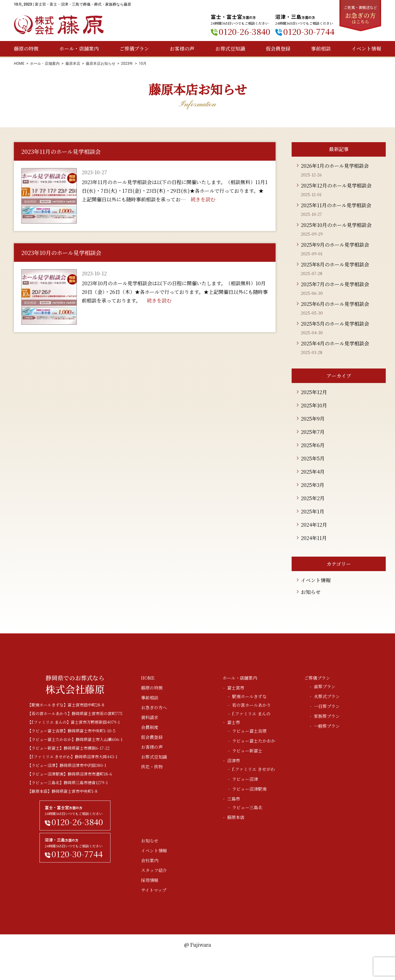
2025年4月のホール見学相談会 (335, 343)
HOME (19, 64)
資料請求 (150, 717)
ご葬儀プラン (134, 49)
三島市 (234, 799)
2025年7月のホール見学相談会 (335, 284)
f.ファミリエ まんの (251, 714)
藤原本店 (73, 64)
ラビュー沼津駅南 (249, 789)
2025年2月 (313, 498)
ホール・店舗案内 (79, 49)
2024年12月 (314, 525)
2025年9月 (313, 419)
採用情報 (150, 880)
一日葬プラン (327, 706)
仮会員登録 (278, 49)
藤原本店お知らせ (101, 64)
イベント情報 (366, 49)
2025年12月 (314, 392)
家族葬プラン (327, 716)
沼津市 (234, 760)
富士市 (234, 722)
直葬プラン (325, 686)
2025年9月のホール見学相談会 (335, 245)
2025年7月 (313, 432)
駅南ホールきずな (249, 696)
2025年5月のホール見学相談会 (335, 324)
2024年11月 (314, 538)
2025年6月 (313, 445)
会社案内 (150, 860)
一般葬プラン (327, 726)
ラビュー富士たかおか (254, 741)
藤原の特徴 (26, 49)
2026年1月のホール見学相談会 (335, 166)
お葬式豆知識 (230, 49)
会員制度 (150, 727)
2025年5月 (313, 458)
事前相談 (321, 49)
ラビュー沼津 (245, 779)
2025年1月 (313, 511)
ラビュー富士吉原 (249, 731)
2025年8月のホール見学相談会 (335, 264)
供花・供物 (152, 767)
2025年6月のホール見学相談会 (335, 304)
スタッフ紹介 (154, 870)
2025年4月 (313, 472)
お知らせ (311, 592)
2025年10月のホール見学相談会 (336, 225)
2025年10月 (314, 405)
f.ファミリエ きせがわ (254, 769)
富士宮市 (236, 688)
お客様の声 (182, 49)
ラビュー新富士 (247, 751)
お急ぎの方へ (154, 707)
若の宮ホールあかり (252, 705)
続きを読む (203, 199)
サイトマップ (154, 890)
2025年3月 (313, 485)
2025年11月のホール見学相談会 (336, 205)
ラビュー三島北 (247, 807)
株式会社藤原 (59, 25)
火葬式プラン (327, 696)
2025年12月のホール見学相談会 (336, 185)
